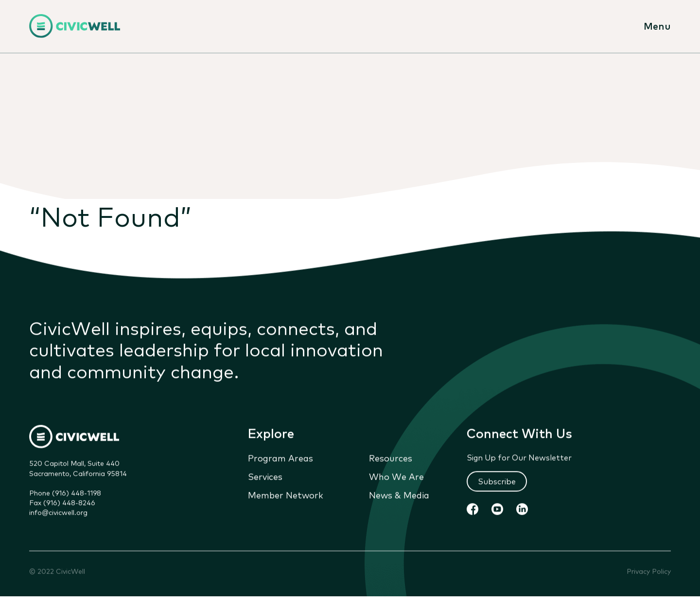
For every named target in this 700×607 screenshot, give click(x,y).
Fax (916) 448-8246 (62, 503)
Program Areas (280, 459)
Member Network (286, 496)
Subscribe (497, 482)
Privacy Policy (649, 572)
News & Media (399, 496)
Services (265, 477)
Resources (391, 459)
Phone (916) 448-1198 (65, 493)
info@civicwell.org (58, 513)
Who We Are (396, 477)
